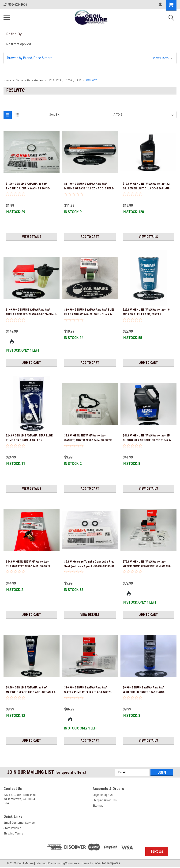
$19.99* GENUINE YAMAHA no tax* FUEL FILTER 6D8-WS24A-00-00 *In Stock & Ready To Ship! (89, 314)
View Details (32, 237)
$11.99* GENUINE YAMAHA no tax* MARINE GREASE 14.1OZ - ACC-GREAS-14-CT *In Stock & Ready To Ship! (89, 188)
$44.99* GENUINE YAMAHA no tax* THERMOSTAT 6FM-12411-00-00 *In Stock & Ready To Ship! (29, 566)
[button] (90, 58)
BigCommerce (70, 863)
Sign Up (108, 795)
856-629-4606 (15, 4)
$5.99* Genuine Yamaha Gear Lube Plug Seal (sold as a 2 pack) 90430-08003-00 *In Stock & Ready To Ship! (89, 566)
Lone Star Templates (107, 863)
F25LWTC (92, 81)
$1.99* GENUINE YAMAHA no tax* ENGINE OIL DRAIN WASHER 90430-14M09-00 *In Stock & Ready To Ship (29, 188)
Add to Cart (90, 237)
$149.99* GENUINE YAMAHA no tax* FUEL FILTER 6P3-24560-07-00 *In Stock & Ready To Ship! (31, 314)
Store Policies (12, 828)
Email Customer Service (19, 823)
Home (7, 81)
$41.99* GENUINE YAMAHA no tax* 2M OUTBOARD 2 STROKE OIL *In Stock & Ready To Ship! (147, 440)
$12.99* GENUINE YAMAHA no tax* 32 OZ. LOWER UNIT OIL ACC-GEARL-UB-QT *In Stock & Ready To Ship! (147, 188)
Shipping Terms (13, 834)
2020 (69, 81)
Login (96, 795)
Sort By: (54, 115)
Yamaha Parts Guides (30, 81)
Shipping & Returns (105, 800)
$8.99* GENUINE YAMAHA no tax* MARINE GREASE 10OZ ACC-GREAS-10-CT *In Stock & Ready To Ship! (31, 692)
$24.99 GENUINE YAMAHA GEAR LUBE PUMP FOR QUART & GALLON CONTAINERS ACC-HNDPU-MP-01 (29, 440)
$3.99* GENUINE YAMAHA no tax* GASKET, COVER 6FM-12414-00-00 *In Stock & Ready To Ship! (88, 440)
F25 (79, 81)
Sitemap (98, 806)
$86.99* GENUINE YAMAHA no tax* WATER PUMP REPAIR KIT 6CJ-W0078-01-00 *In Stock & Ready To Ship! (88, 692)
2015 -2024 (55, 81)
